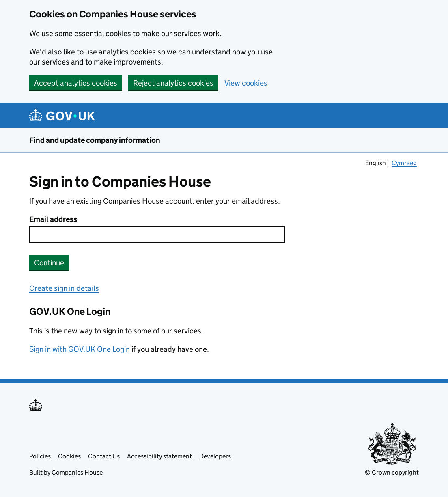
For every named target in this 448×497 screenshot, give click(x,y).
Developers (215, 456)
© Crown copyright (392, 472)
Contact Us (104, 456)
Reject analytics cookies (173, 83)
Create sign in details (64, 288)
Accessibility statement (159, 456)
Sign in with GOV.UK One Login (80, 349)
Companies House (77, 472)
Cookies (69, 456)
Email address (53, 219)
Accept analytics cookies (76, 83)
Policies (40, 456)
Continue (49, 263)
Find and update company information (95, 140)
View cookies (246, 83)
